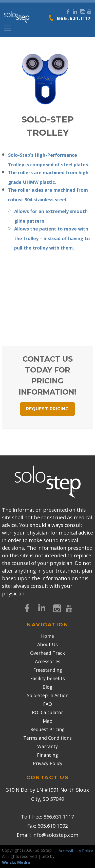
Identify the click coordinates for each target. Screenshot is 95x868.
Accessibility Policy (76, 851)
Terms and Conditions (48, 738)
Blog (48, 687)
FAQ (48, 704)
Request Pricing (48, 729)
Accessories (48, 661)
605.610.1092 (53, 826)
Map (48, 721)
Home (48, 636)
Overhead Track (48, 653)
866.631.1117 (74, 19)
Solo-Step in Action (48, 695)
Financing (48, 755)
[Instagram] (82, 11)
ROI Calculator (48, 712)
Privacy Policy (48, 763)
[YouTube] (89, 11)
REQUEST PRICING (48, 409)
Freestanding (48, 670)
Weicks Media (16, 862)
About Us (48, 644)
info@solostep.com (55, 835)
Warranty (48, 746)
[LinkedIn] (75, 12)
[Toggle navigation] (7, 28)
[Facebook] (68, 12)
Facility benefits (48, 678)
